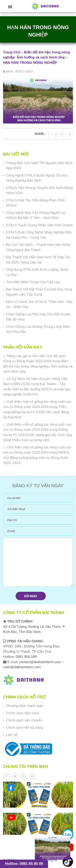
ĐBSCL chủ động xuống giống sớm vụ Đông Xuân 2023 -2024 (36, 458)
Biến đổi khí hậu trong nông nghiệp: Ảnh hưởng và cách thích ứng (38, 366)
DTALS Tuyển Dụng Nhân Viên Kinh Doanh (39, 225)
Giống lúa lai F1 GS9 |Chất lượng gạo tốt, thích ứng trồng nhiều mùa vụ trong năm (37, 435)
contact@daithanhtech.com (40, 662)
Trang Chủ (12, 52)
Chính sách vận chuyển (24, 720)
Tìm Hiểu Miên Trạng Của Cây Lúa (33, 282)
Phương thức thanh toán (25, 706)
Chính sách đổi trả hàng (25, 728)
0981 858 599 (26, 657)
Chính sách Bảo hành (23, 713)
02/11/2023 (26, 71)
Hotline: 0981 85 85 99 (24, 864)
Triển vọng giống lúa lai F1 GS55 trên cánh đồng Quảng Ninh (36, 412)
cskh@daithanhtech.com (22, 667)
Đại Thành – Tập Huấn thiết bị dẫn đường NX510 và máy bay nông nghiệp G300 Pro (37, 389)
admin (10, 71)
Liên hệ (12, 735)
